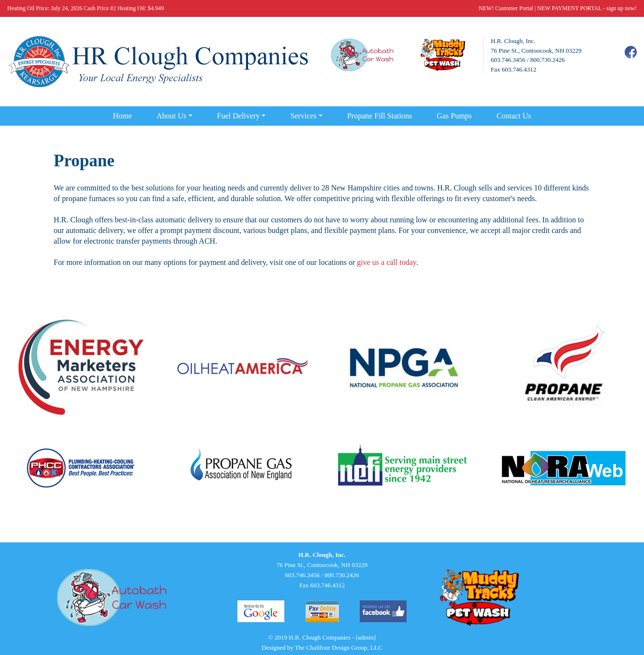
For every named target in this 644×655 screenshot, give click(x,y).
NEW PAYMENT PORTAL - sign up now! (587, 8)
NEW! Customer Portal (506, 8)
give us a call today (386, 262)
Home (122, 116)
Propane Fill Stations (380, 116)
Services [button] (303, 116)
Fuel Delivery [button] (238, 116)
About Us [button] (172, 116)
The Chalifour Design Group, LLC (339, 648)
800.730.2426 (548, 60)
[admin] (366, 637)
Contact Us (514, 116)
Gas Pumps (454, 116)
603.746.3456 (508, 60)
